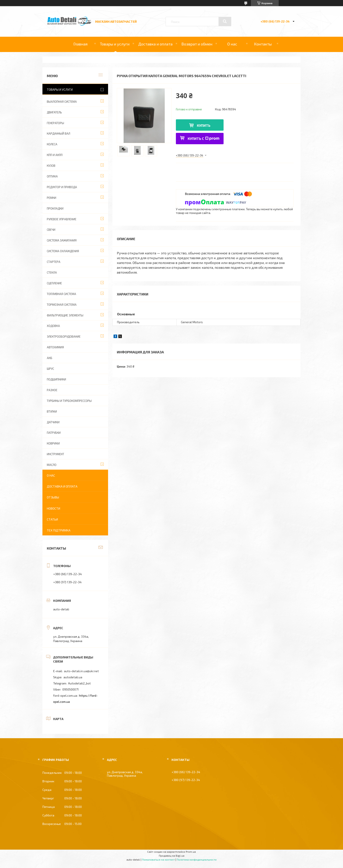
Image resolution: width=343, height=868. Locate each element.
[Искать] (225, 21)
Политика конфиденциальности (197, 859)
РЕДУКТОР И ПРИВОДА (62, 187)
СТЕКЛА (52, 273)
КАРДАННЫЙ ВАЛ (59, 134)
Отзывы (53, 497)
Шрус (50, 369)
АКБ (50, 358)
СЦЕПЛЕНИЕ (54, 283)
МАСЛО (52, 465)
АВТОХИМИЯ (55, 347)
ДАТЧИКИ (53, 422)
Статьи (52, 519)
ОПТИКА (52, 176)
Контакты (263, 44)
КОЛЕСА (52, 144)
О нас (232, 44)
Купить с (204, 138)
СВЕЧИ (51, 230)
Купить (204, 125)
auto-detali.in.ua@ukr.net (81, 671)
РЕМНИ (52, 198)
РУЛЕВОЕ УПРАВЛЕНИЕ (62, 219)
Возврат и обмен (197, 44)
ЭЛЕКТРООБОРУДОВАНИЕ (64, 337)
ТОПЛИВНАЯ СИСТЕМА (61, 294)
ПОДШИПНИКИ (56, 379)
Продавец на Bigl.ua (172, 856)
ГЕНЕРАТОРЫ (55, 123)
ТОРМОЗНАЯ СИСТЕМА (62, 305)
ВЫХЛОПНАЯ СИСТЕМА (62, 102)
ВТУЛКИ (52, 411)
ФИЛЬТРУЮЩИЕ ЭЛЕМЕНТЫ (65, 315)
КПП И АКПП (55, 155)
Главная (80, 44)
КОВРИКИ (53, 443)
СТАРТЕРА (54, 262)
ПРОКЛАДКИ (55, 208)
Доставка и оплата (155, 44)
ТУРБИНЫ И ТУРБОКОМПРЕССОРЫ (69, 401)
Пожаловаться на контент (158, 859)
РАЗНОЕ (52, 390)
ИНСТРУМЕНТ (55, 454)
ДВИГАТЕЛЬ (54, 112)
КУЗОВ (51, 166)
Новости (53, 508)
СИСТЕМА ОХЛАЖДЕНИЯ (63, 251)
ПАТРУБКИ (54, 433)
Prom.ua (191, 852)
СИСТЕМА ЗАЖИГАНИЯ (62, 240)
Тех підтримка (59, 530)
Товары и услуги (115, 44)
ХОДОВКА (53, 326)
